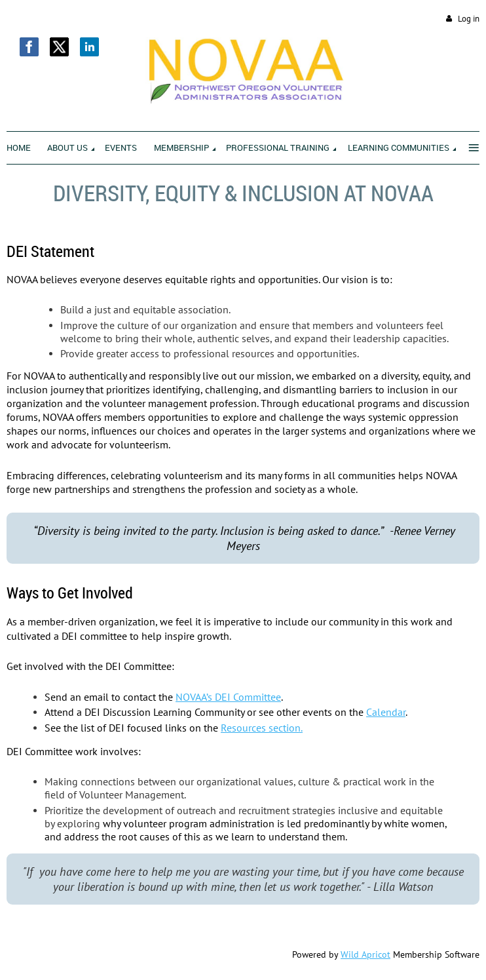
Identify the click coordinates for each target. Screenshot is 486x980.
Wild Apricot (365, 954)
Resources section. (262, 728)
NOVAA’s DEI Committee (228, 697)
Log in (469, 19)
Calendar (386, 712)
